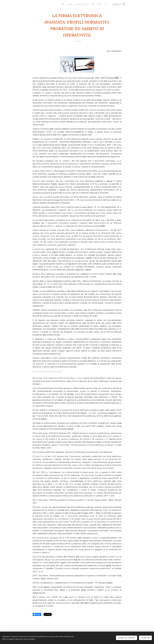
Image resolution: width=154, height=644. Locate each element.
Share (37, 614)
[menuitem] (70, 4)
